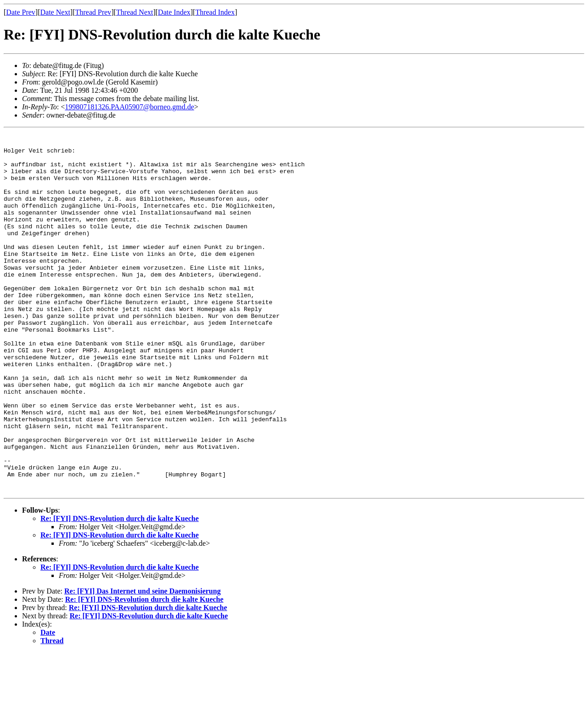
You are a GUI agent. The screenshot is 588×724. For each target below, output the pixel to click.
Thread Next (135, 12)
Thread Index (215, 12)
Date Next (55, 12)
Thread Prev (93, 12)
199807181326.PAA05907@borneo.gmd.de (129, 107)
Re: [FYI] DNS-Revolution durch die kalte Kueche (120, 590)
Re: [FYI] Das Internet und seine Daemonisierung (142, 663)
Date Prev (21, 12)
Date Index (174, 12)
